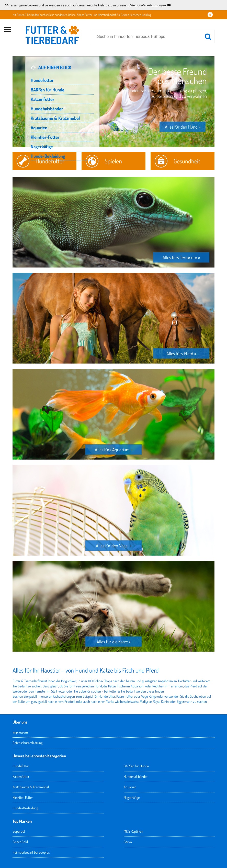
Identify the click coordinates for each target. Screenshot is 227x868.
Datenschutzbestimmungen (147, 5)
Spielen (113, 161)
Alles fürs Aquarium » (114, 449)
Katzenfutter (43, 99)
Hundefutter (42, 80)
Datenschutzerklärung (27, 743)
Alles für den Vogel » (114, 546)
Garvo (128, 842)
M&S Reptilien (133, 831)
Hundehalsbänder (47, 109)
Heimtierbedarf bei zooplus (31, 852)
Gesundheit (187, 161)
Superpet (19, 831)
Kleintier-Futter (45, 137)
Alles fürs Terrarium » (181, 257)
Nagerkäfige (42, 147)
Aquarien (39, 128)
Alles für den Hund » (183, 127)
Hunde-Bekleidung (48, 156)
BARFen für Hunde (48, 90)
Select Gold (20, 842)
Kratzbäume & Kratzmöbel (55, 118)
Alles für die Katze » (114, 642)
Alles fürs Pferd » (181, 353)
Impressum (20, 732)
